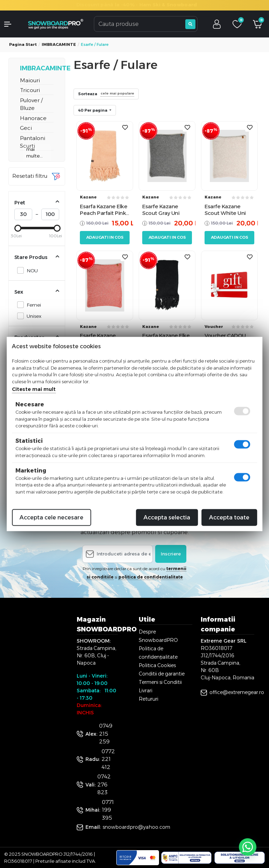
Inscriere (171, 554)
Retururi (149, 699)
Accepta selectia (167, 517)
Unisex (32, 316)
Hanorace (33, 118)
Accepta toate (229, 517)
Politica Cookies (157, 665)
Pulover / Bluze (31, 104)
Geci (26, 128)
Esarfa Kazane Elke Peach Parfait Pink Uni (104, 210)
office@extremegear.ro (237, 692)
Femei (32, 305)
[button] (11, 24)
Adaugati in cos (105, 237)
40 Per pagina (93, 110)
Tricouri (30, 90)
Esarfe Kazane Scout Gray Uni (161, 210)
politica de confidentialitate (151, 577)
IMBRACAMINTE (59, 44)
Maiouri (30, 80)
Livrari (146, 691)
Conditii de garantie (162, 674)
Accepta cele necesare (51, 517)
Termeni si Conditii (160, 682)
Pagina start (23, 44)
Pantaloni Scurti (33, 142)
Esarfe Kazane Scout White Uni (225, 210)
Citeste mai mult (34, 389)
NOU (30, 270)
